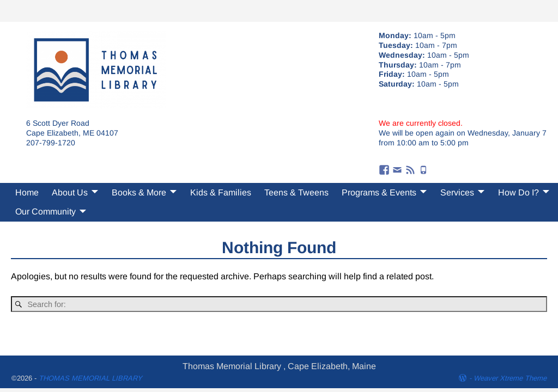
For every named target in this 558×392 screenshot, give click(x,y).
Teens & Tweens (296, 192)
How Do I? (518, 192)
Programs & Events (379, 192)
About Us (70, 192)
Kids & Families (221, 192)
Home (27, 192)
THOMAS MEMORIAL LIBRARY (90, 378)
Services (457, 192)
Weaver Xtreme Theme (510, 378)
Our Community (46, 212)
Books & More (139, 192)
